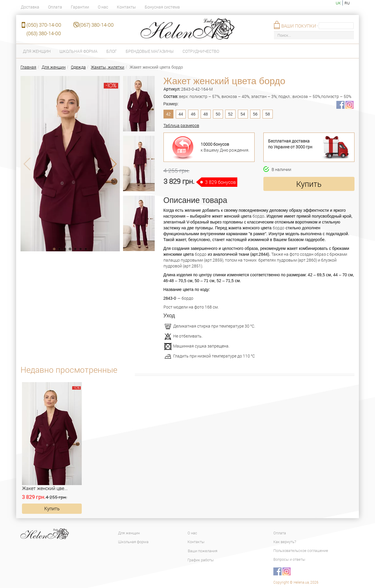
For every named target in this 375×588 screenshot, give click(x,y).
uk (338, 3)
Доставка (30, 7)
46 (193, 114)
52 (231, 114)
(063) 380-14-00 (44, 33)
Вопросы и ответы (289, 559)
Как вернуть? (285, 542)
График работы (201, 560)
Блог (112, 51)
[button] (54, 249)
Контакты (126, 7)
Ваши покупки (299, 26)
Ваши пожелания (203, 551)
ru (347, 3)
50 (218, 114)
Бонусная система (162, 7)
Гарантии (80, 7)
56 (255, 114)
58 (268, 114)
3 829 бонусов (220, 182)
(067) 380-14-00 (96, 25)
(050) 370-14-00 (44, 25)
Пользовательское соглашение (301, 550)
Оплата (55, 7)
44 (181, 114)
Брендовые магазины (150, 51)
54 (243, 114)
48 (206, 114)
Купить (309, 184)
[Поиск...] (314, 35)
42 (168, 114)
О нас (103, 7)
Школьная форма (79, 51)
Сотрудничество (201, 51)
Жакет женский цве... (45, 488)
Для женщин (37, 51)
